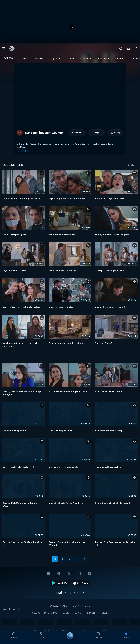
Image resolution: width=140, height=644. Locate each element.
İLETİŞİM (78, 613)
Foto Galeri (103, 58)
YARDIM (66, 613)
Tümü (26, 58)
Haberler (119, 58)
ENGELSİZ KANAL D (58, 606)
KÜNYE (87, 606)
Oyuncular (135, 58)
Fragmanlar (55, 58)
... (77, 559)
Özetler (70, 58)
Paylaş (115, 133)
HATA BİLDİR (92, 613)
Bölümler (39, 58)
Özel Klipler (86, 58)
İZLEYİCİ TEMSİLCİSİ (11, 609)
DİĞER (105, 613)
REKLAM (75, 606)
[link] (11, 49)
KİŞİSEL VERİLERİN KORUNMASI (44, 613)
